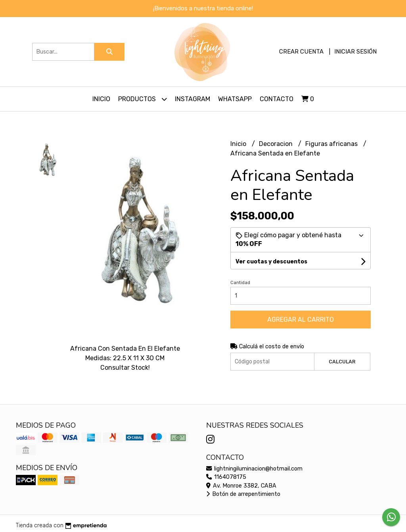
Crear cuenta (301, 52)
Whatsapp (235, 99)
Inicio (101, 99)
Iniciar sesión (355, 52)
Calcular (342, 362)
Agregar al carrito (301, 320)
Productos (143, 99)
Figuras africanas (332, 144)
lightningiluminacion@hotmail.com (254, 469)
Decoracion (277, 144)
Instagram (192, 99)
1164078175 (226, 477)
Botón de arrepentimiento (243, 494)
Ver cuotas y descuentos (271, 262)
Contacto (277, 99)
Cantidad (240, 283)
